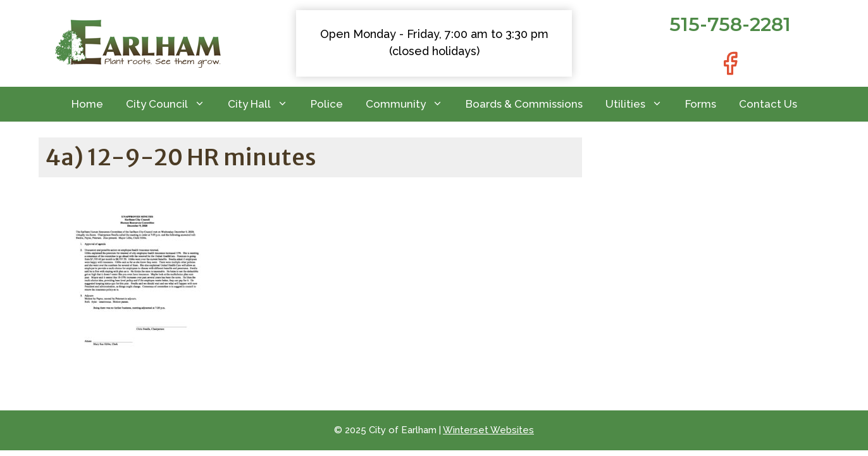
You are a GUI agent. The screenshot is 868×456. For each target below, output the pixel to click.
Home (87, 104)
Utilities (640, 104)
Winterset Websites (488, 430)
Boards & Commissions (524, 104)
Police (327, 104)
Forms (701, 104)
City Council (171, 104)
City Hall (263, 104)
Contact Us (768, 104)
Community (410, 104)
